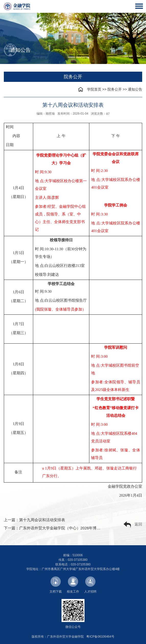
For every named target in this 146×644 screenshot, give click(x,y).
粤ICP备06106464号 (100, 637)
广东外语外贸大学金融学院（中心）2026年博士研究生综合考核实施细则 (81, 528)
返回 (133, 525)
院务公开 (115, 89)
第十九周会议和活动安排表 (42, 520)
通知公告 (135, 89)
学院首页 (94, 89)
